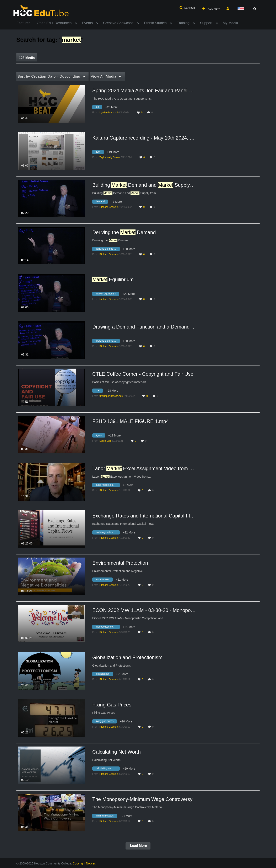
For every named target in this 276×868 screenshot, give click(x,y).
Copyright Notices (84, 863)
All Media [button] (103, 77)
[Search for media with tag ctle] (99, 391)
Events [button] (87, 23)
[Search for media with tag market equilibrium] (107, 294)
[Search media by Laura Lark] (105, 441)
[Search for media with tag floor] (100, 153)
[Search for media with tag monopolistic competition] (108, 627)
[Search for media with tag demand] (102, 202)
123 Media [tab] (27, 58)
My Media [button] (230, 23)
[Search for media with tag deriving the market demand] (108, 249)
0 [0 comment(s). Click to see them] (153, 113)
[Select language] (241, 9)
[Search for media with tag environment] (104, 580)
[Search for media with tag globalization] (104, 675)
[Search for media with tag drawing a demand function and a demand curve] (108, 342)
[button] (187, 8)
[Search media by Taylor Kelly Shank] (110, 157)
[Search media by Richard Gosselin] (109, 207)
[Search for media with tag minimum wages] (106, 816)
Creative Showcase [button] (118, 23)
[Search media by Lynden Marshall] (109, 113)
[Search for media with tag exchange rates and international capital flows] (108, 533)
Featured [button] (23, 23)
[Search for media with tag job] (99, 108)
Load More (138, 846)
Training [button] (183, 23)
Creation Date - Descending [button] (49, 77)
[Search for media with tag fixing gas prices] (106, 722)
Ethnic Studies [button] (155, 23)
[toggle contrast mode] (254, 9)
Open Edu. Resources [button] (54, 23)
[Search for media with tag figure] (100, 436)
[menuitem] (27, 23)
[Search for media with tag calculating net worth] (108, 769)
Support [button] (206, 23)
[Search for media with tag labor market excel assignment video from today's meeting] (108, 486)
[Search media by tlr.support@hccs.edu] (111, 396)
